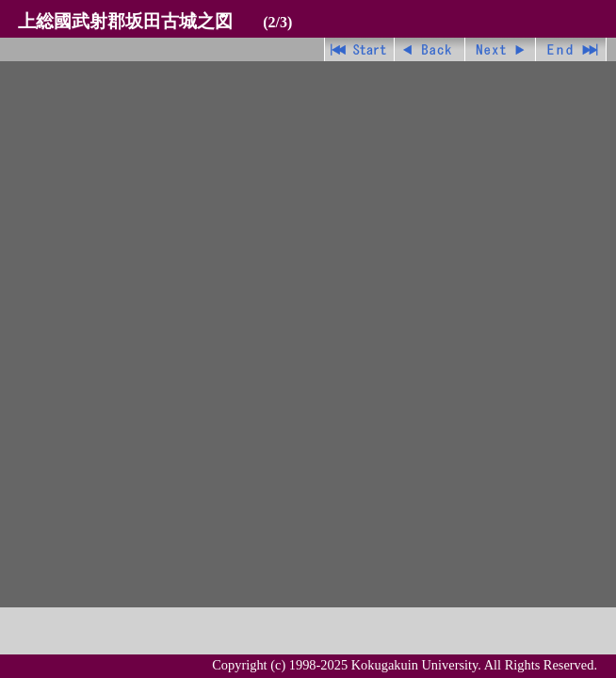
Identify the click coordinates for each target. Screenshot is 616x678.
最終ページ (571, 49)
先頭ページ (359, 49)
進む (501, 49)
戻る (430, 49)
